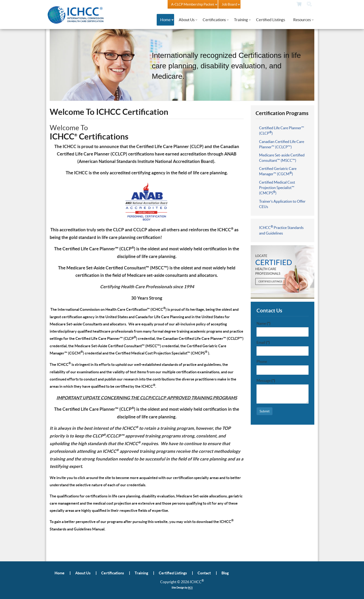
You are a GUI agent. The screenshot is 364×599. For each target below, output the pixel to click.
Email (263, 342)
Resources (302, 20)
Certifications (214, 20)
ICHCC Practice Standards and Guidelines (281, 230)
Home (165, 20)
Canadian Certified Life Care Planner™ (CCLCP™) (282, 144)
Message (266, 381)
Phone (262, 361)
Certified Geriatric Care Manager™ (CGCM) (278, 171)
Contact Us (252, 4)
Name (263, 323)
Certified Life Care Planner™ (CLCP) (282, 131)
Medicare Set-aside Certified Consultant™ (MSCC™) (282, 158)
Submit (265, 411)
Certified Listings (271, 20)
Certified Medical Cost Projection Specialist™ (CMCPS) (277, 188)
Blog (225, 573)
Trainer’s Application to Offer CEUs (282, 204)
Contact (204, 573)
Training (241, 20)
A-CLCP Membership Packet (193, 4)
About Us (187, 20)
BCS (190, 588)
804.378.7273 (279, 4)
